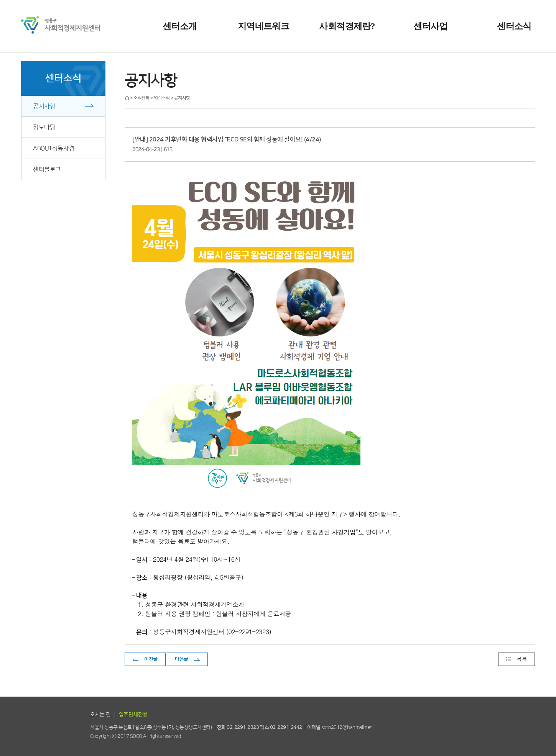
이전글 (151, 659)
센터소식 (514, 26)
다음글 (182, 659)
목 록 (522, 659)
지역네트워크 (263, 26)
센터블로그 (47, 169)
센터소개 (180, 26)
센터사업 (430, 26)
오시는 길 (100, 715)
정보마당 (44, 127)
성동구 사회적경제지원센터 (61, 25)
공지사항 (44, 106)
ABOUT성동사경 (54, 148)
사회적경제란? (347, 26)
